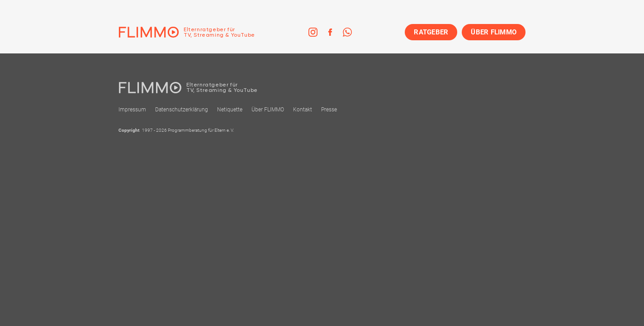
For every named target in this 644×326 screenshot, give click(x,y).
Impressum (132, 110)
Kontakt (303, 110)
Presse (329, 110)
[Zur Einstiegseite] (187, 32)
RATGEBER (431, 32)
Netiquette (230, 110)
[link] (313, 32)
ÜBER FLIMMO (494, 32)
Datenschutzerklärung (182, 110)
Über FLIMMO (268, 110)
